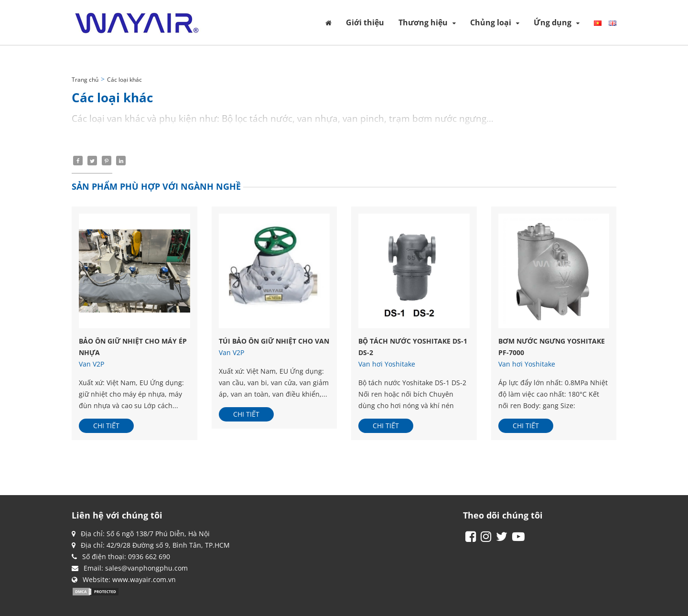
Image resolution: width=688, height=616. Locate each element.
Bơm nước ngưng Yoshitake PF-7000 (552, 347)
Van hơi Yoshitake (387, 364)
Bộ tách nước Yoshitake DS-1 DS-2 (413, 347)
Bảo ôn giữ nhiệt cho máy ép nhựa (133, 347)
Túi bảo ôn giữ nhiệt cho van (274, 341)
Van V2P (91, 364)
